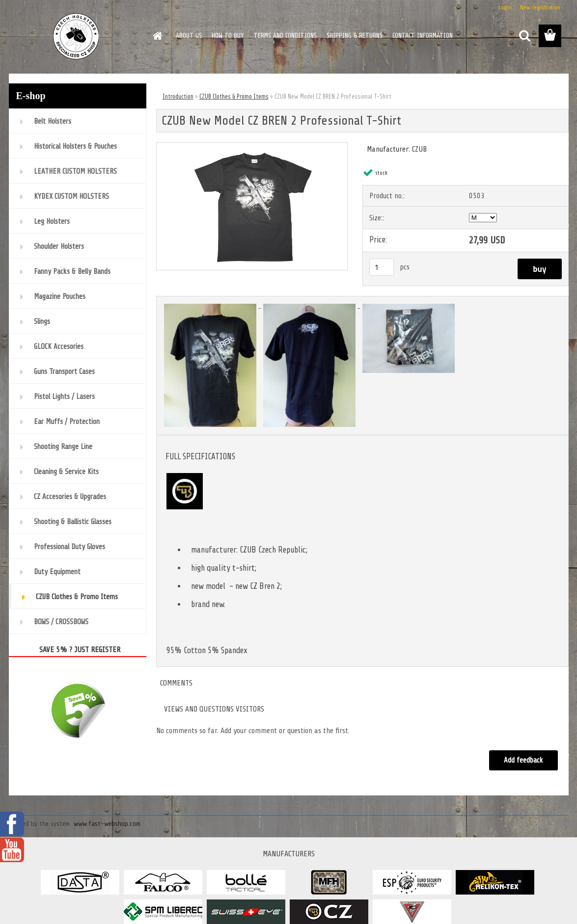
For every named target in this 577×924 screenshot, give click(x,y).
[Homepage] (157, 36)
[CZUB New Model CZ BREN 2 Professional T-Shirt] (252, 147)
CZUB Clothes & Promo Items (234, 96)
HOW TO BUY (228, 36)
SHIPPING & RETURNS (355, 36)
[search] (524, 36)
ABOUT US (189, 36)
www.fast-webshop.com (107, 824)
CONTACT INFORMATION (423, 36)
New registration (540, 7)
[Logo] (76, 36)
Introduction (178, 96)
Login (505, 7)
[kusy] (382, 267)
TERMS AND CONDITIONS (285, 36)
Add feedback (523, 760)
